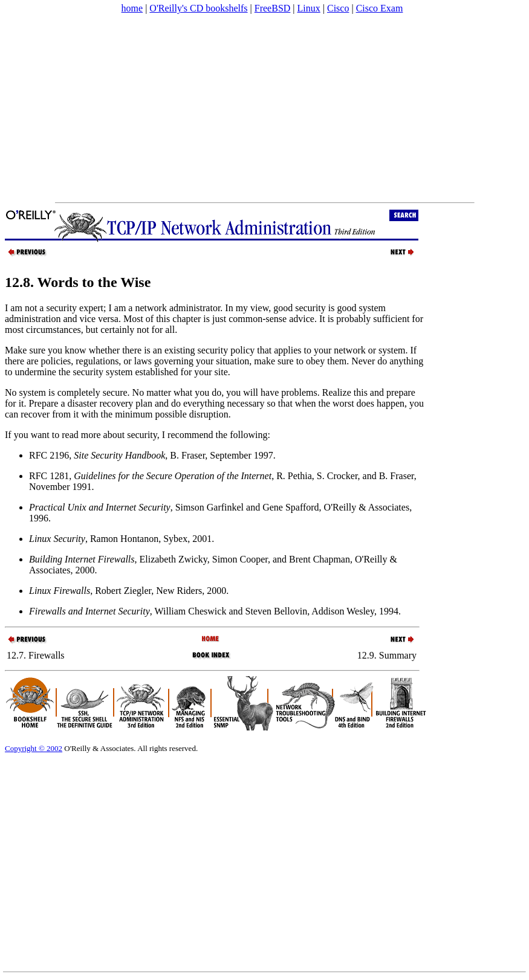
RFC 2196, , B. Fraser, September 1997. (152, 455)
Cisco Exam (380, 8)
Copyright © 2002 (34, 748)
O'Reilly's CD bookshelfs (198, 8)
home (132, 8)
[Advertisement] (149, 108)
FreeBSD (273, 8)
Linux (309, 8)
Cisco (338, 8)
